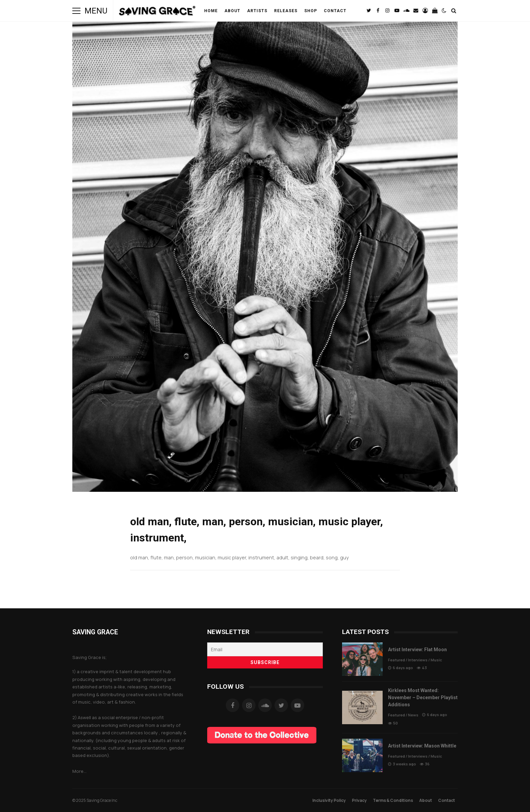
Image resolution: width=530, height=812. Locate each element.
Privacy (359, 800)
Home (211, 11)
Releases (286, 11)
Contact (335, 11)
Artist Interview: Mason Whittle (362, 755)
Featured (396, 660)
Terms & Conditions (393, 800)
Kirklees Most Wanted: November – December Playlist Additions (362, 707)
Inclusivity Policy (329, 800)
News (413, 715)
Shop (311, 11)
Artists (257, 11)
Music (436, 660)
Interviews (418, 660)
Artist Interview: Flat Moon (362, 659)
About (232, 11)
